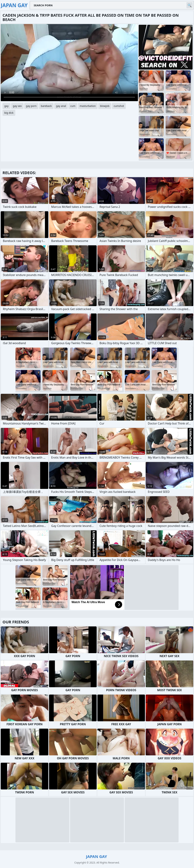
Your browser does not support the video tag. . (69, 63)
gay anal (61, 106)
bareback (46, 106)
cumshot (119, 106)
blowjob (105, 106)
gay (6, 106)
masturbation (88, 106)
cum (73, 106)
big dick (9, 113)
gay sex (17, 106)
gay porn (31, 106)
